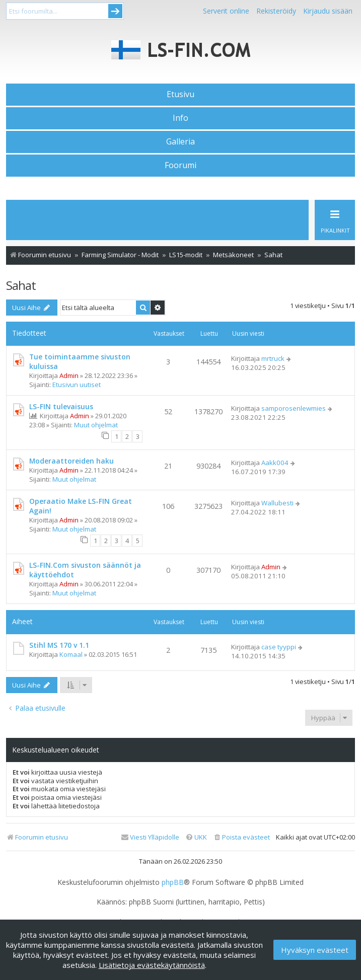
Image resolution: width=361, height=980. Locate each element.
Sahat (21, 285)
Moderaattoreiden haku (71, 461)
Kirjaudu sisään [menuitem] (328, 11)
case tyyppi (279, 647)
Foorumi (180, 165)
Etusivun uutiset (77, 385)
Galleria (180, 141)
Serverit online (226, 11)
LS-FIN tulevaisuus (61, 406)
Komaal (71, 654)
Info (180, 118)
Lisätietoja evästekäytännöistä (152, 965)
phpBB (173, 882)
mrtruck (273, 358)
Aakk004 (275, 463)
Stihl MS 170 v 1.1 (59, 645)
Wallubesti (277, 503)
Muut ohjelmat (96, 425)
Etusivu (180, 94)
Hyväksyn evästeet (315, 950)
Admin (69, 375)
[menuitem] (241, 837)
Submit (115, 11)
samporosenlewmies (294, 408)
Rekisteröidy (276, 11)
